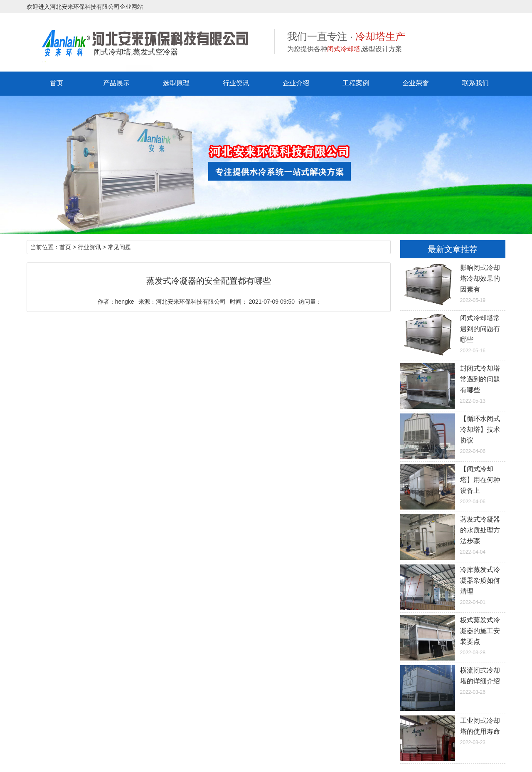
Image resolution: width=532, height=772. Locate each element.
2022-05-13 (453, 384)
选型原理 (176, 83)
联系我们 (475, 83)
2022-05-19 (453, 283)
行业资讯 (236, 83)
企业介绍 (296, 83)
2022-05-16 (453, 333)
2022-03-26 (453, 680)
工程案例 (356, 83)
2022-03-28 (453, 635)
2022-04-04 (453, 534)
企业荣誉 (416, 83)
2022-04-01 (453, 585)
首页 (57, 83)
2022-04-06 (453, 434)
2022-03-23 (453, 730)
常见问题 (119, 247)
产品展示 (116, 83)
